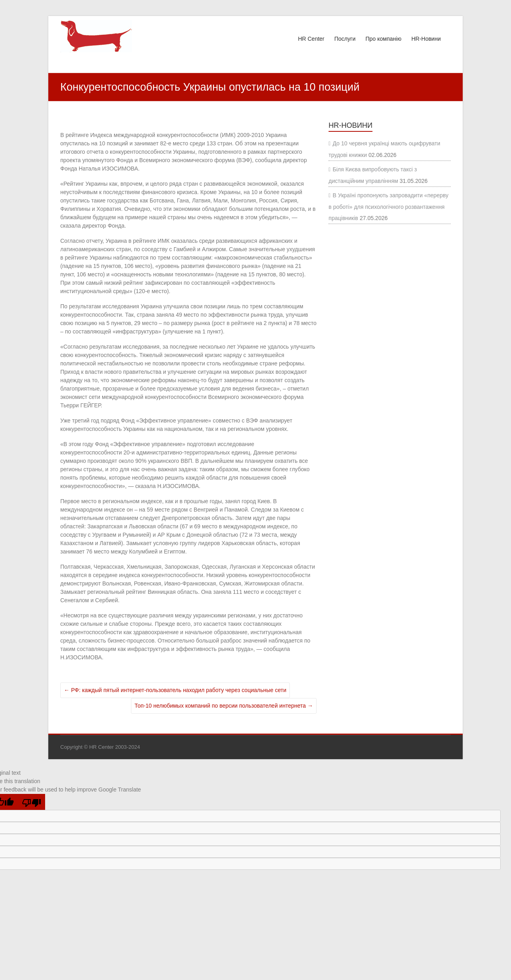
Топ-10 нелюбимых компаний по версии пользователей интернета (224, 706)
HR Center (311, 39)
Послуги (345, 39)
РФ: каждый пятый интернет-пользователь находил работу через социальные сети (175, 690)
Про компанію (383, 39)
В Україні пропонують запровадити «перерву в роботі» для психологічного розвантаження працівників (388, 207)
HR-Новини (426, 39)
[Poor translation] (32, 802)
